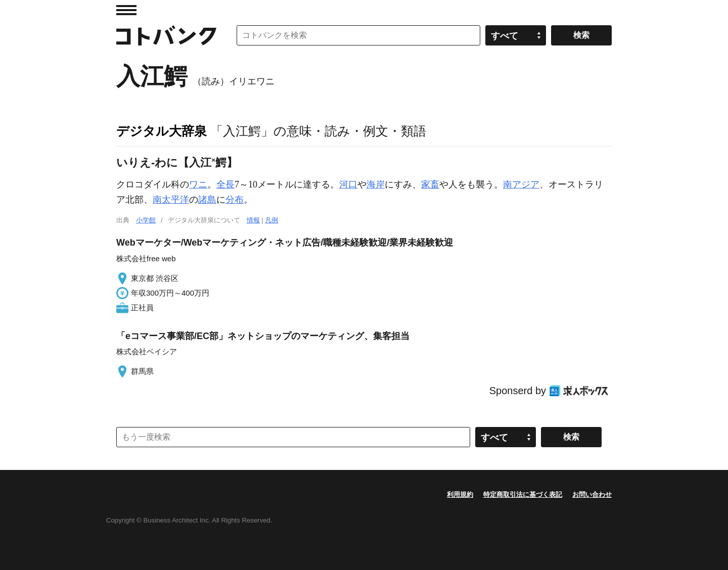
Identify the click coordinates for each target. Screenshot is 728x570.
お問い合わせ (592, 494)
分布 (235, 200)
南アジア (521, 184)
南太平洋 (171, 200)
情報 (253, 220)
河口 (348, 184)
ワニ (198, 184)
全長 (225, 184)
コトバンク (166, 35)
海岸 (376, 184)
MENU (126, 10)
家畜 (430, 184)
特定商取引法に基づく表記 (523, 494)
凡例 (271, 220)
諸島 (207, 200)
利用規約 (460, 494)
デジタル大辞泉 (162, 131)
